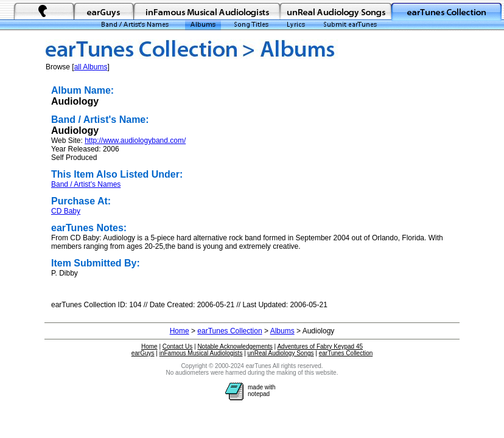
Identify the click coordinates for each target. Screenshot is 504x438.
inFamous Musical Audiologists (201, 353)
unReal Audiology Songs (281, 353)
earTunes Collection (229, 331)
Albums (282, 331)
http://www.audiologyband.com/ (135, 141)
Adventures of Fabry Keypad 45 (320, 346)
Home (180, 331)
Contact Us (177, 346)
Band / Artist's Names (86, 184)
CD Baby (66, 211)
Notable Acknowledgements (235, 346)
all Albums (91, 67)
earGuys (143, 353)
